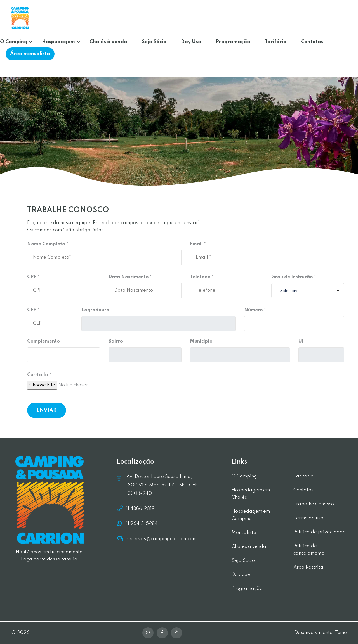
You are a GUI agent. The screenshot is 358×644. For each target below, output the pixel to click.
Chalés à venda (108, 42)
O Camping (14, 42)
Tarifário (275, 42)
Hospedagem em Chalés (251, 494)
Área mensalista (30, 54)
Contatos (312, 42)
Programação (233, 42)
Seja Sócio (154, 42)
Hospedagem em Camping (251, 515)
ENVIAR (47, 410)
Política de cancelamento (309, 550)
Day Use (191, 42)
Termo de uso (308, 518)
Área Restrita (308, 567)
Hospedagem (58, 42)
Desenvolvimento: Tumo (321, 633)
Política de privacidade (320, 532)
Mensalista (244, 533)
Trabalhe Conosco (314, 504)
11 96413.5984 (142, 524)
